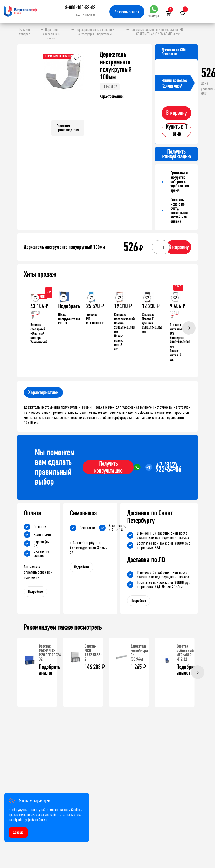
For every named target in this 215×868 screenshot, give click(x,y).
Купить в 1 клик (176, 130)
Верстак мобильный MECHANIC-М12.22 (185, 653)
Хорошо (18, 832)
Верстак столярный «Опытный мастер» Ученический (39, 334)
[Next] (189, 328)
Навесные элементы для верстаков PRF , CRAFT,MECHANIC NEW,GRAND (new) (158, 32)
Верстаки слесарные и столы (52, 34)
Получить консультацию (108, 467)
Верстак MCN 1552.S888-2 (93, 653)
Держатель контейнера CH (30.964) (139, 653)
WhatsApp (154, 11)
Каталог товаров (25, 32)
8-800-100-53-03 (80, 8)
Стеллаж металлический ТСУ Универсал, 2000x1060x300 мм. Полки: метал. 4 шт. (180, 342)
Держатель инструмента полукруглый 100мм (64, 247)
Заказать (127, 12)
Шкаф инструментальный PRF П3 (71, 319)
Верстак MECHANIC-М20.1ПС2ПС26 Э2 (50, 653)
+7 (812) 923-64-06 (168, 467)
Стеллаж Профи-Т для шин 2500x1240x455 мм (152, 323)
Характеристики (43, 392)
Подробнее (35, 592)
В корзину (176, 113)
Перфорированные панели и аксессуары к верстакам (95, 32)
